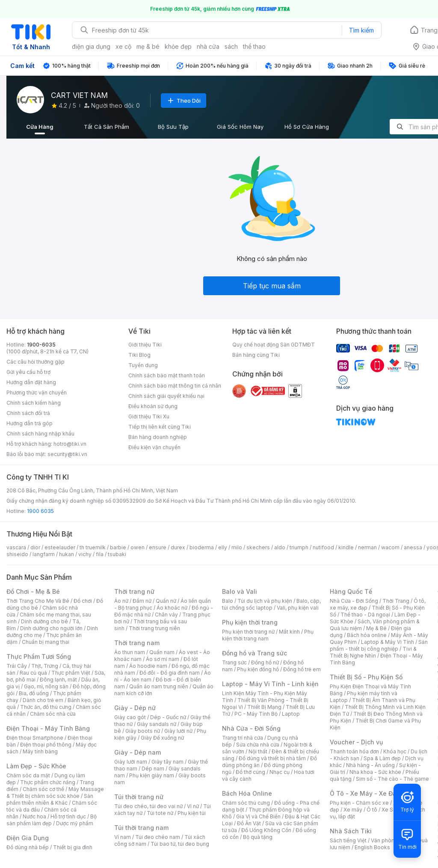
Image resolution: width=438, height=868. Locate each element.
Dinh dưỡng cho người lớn (51, 628)
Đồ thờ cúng (250, 772)
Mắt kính (289, 632)
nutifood (323, 547)
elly (223, 547)
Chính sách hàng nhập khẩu (40, 434)
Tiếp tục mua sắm (272, 286)
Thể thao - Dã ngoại (365, 615)
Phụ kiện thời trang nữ (248, 632)
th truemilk (93, 547)
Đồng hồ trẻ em (302, 669)
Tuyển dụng (143, 365)
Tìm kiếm (361, 30)
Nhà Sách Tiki (351, 831)
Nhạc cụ (280, 772)
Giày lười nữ (178, 731)
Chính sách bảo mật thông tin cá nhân (175, 386)
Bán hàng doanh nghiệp (158, 437)
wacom (390, 547)
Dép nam (153, 769)
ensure (158, 547)
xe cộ (123, 46)
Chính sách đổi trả (28, 413)
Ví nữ (193, 806)
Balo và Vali (240, 591)
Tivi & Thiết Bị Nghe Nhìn (373, 652)
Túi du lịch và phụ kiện (265, 601)
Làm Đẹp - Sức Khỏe (36, 766)
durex (178, 547)
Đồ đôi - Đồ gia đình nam (170, 673)
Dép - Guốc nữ (168, 717)
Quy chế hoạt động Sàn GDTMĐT (274, 345)
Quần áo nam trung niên (159, 686)
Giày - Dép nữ (135, 708)
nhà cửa (208, 46)
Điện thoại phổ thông (46, 745)
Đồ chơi (83, 601)
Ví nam (123, 837)
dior (35, 547)
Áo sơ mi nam (163, 659)
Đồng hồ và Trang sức (255, 653)
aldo (280, 547)
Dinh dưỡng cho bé (44, 621)
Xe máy (353, 810)
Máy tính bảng (40, 751)
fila (100, 554)
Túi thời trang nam (141, 828)
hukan (67, 554)
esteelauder (60, 547)
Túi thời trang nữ (139, 797)
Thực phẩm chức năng (48, 782)
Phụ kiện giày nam (152, 775)
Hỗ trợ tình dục (68, 816)
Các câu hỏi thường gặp (36, 362)
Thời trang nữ (134, 591)
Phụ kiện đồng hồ (258, 669)
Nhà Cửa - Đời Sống (251, 728)
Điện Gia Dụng (28, 838)
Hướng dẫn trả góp (30, 423)
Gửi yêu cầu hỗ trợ (28, 372)
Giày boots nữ (143, 731)
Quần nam (162, 652)
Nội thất (258, 751)
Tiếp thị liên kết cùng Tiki (160, 427)
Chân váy (166, 615)
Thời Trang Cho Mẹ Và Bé (38, 601)
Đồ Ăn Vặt (249, 823)
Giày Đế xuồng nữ (162, 738)
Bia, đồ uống (34, 693)
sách (231, 46)
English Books (372, 847)
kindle (346, 547)
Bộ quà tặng (258, 837)
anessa (413, 547)
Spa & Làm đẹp (382, 758)
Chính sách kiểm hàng (34, 403)
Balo (228, 601)
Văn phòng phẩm (392, 840)
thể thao (254, 46)
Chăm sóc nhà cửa (53, 714)
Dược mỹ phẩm (75, 823)
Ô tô (372, 810)
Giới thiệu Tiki (145, 345)
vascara (16, 547)
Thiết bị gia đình (73, 847)
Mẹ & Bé (376, 628)
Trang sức (234, 662)
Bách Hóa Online (247, 793)
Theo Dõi (183, 101)
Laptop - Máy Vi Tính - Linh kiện (270, 684)
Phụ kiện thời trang (250, 622)
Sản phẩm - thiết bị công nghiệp (379, 645)
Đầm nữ (142, 601)
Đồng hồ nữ (265, 662)
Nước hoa (34, 816)
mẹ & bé (148, 46)
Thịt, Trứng (45, 666)
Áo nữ (121, 601)
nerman (367, 547)
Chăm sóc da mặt (28, 775)
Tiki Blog (139, 355)
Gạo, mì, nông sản (46, 686)
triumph (299, 547)
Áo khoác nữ (172, 608)
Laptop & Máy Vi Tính (388, 642)
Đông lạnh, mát (58, 680)
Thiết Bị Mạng (264, 707)
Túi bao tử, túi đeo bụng (180, 844)
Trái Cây (17, 666)
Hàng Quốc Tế (351, 591)
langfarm (44, 554)
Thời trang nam (137, 643)
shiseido (17, 554)
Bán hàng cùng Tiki (256, 355)
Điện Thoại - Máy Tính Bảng (48, 728)
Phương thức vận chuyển (37, 393)
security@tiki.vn (67, 454)
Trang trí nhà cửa (243, 738)
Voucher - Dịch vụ (356, 742)
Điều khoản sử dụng (153, 406)
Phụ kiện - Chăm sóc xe (359, 803)
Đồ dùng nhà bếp (28, 847)
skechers (258, 547)
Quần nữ (166, 601)
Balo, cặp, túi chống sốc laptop (271, 604)
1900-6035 (41, 345)
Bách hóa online (367, 635)
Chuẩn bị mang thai (46, 642)
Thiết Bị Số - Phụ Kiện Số (366, 677)
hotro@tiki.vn (70, 444)
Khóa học (395, 751)
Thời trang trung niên (154, 628)
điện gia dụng (91, 46)
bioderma (202, 547)
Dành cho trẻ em (43, 700)
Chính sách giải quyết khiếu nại (166, 396)
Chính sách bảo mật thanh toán (167, 375)
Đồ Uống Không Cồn (266, 830)
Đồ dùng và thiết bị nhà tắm (272, 758)
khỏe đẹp (178, 46)
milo (237, 547)
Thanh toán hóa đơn (354, 751)
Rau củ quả (33, 673)
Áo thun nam (130, 652)
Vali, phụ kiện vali (298, 608)
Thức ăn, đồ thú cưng (46, 707)
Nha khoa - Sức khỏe (375, 772)
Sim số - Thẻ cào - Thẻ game (392, 779)
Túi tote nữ (160, 813)
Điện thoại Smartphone (35, 738)
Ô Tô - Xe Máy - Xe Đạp (365, 793)
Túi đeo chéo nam (158, 837)
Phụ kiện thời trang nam (268, 635)
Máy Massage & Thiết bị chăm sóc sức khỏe (55, 792)
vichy (85, 554)
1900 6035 (40, 511)
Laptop (291, 714)
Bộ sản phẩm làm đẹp (52, 820)
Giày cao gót (130, 717)
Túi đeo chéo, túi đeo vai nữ (148, 806)
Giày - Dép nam (138, 752)
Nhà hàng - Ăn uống (370, 765)
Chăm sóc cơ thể (43, 789)
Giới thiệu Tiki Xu (149, 416)
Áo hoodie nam (148, 666)
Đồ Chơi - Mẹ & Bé (33, 591)
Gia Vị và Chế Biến (258, 816)
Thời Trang (396, 601)
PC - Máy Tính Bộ (256, 714)
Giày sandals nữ (157, 724)
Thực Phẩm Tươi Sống (39, 656)
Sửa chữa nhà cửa (258, 745)
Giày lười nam (131, 762)
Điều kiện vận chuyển (154, 447)
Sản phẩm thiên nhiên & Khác (50, 799)
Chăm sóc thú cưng (246, 803)
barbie (118, 547)
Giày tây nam (167, 762)
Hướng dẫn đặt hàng (31, 382)
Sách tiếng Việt (348, 840)
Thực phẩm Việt (71, 673)
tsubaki (117, 554)
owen (138, 547)
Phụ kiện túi (192, 813)
